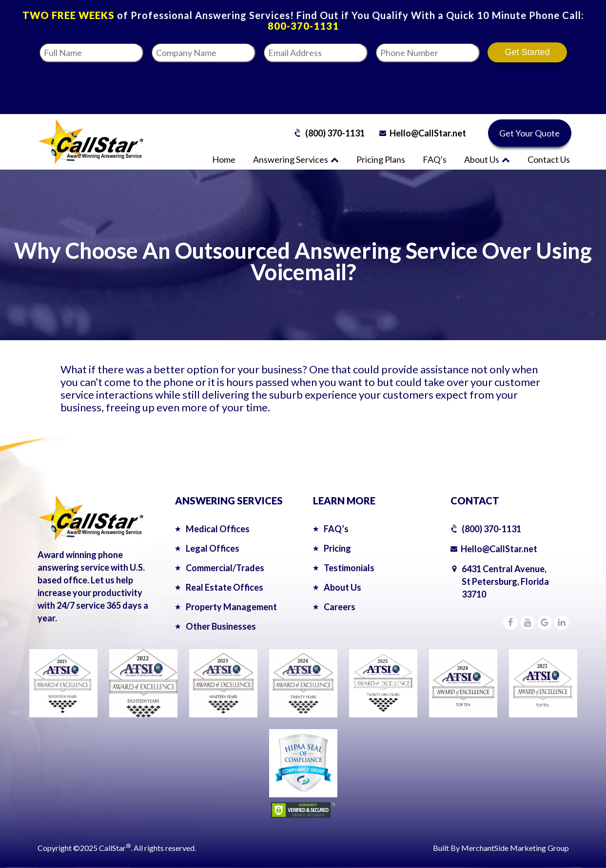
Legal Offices (213, 548)
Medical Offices (218, 529)
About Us (487, 159)
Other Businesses (221, 626)
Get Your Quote (529, 133)
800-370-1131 (303, 26)
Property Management (231, 607)
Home (224, 159)
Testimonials (349, 568)
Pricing (337, 548)
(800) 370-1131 (335, 133)
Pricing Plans (381, 159)
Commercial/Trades (225, 568)
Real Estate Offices (225, 587)
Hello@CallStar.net (428, 133)
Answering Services (296, 159)
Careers (340, 607)
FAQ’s (435, 159)
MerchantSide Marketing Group (515, 848)
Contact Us (549, 159)
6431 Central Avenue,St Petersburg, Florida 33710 (505, 581)
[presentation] (467, 85)
